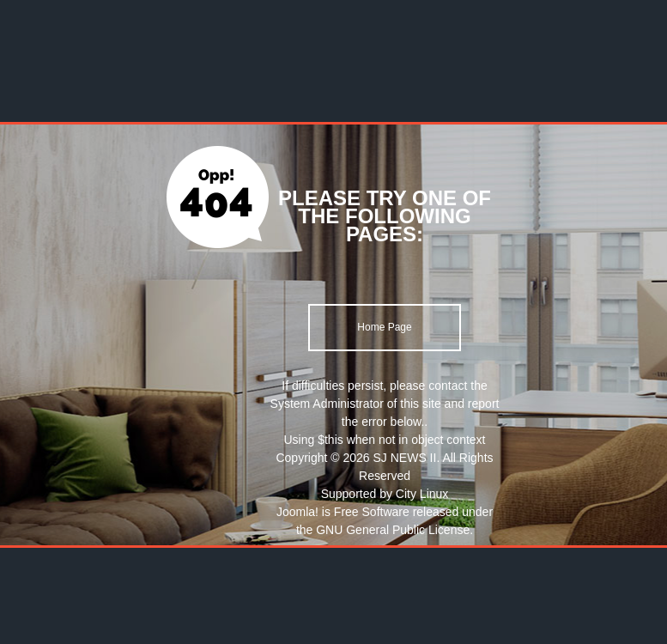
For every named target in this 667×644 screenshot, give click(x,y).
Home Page (384, 327)
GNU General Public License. (394, 530)
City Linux (422, 494)
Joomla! (297, 512)
